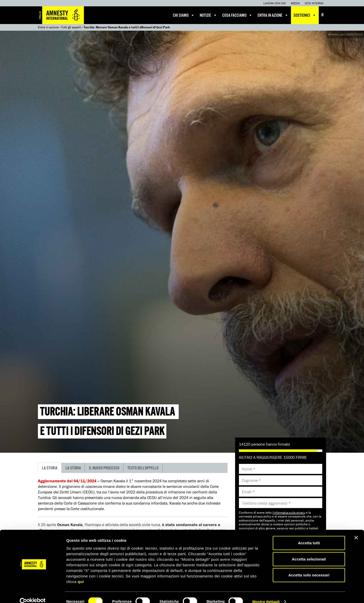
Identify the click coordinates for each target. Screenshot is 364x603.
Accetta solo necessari (309, 566)
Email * (248, 492)
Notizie (208, 15)
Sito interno (314, 3)
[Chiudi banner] (356, 529)
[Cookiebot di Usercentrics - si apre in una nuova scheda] (33, 593)
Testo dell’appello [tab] (143, 468)
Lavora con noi (275, 3)
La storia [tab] (50, 468)
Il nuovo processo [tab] (104, 468)
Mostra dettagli (266, 593)
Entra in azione (273, 15)
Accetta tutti (309, 534)
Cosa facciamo (237, 15)
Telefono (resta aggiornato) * (266, 503)
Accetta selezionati (309, 550)
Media (295, 3)
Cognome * (252, 480)
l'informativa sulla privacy (289, 513)
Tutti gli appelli (71, 27)
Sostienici (305, 15)
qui (81, 573)
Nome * (249, 469)
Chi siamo (184, 15)
